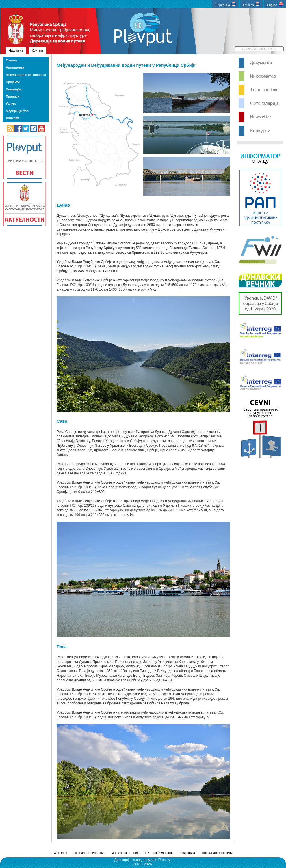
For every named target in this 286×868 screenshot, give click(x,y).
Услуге (11, 104)
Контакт (38, 50)
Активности (15, 68)
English (275, 4)
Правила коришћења (89, 853)
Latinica (251, 4)
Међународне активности (26, 75)
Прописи (13, 96)
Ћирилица (225, 4)
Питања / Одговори (159, 853)
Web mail (60, 853)
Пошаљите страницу (217, 853)
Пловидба (14, 89)
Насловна (16, 50)
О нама (11, 60)
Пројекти (13, 82)
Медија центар (17, 111)
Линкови (13, 118)
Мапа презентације (125, 853)
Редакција (188, 853)
